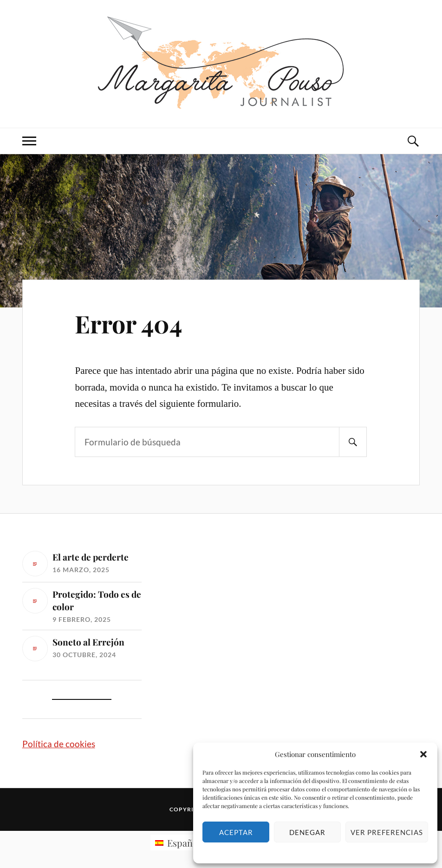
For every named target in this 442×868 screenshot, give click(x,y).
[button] (423, 754)
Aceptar (236, 832)
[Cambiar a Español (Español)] (178, 842)
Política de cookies (59, 744)
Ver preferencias (387, 832)
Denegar (307, 832)
